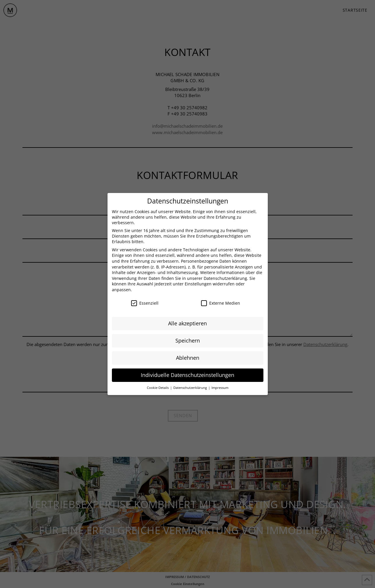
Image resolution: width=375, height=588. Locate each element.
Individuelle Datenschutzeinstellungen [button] (187, 374)
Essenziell (145, 302)
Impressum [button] (220, 387)
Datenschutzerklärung (225, 277)
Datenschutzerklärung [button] (191, 387)
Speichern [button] (188, 339)
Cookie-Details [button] (158, 387)
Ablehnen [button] (188, 357)
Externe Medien (221, 302)
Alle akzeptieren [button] (187, 322)
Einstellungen (198, 283)
